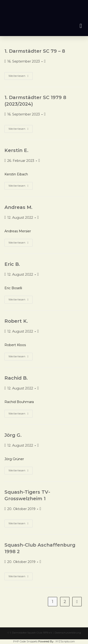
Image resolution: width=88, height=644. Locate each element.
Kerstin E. (16, 150)
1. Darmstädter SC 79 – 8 (35, 51)
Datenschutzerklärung (68, 633)
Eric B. (12, 264)
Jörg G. (13, 435)
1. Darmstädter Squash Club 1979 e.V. (31, 633)
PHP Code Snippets (25, 641)
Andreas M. (18, 207)
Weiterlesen (21, 75)
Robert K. (16, 321)
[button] (81, 26)
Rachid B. (16, 378)
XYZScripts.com (65, 641)
